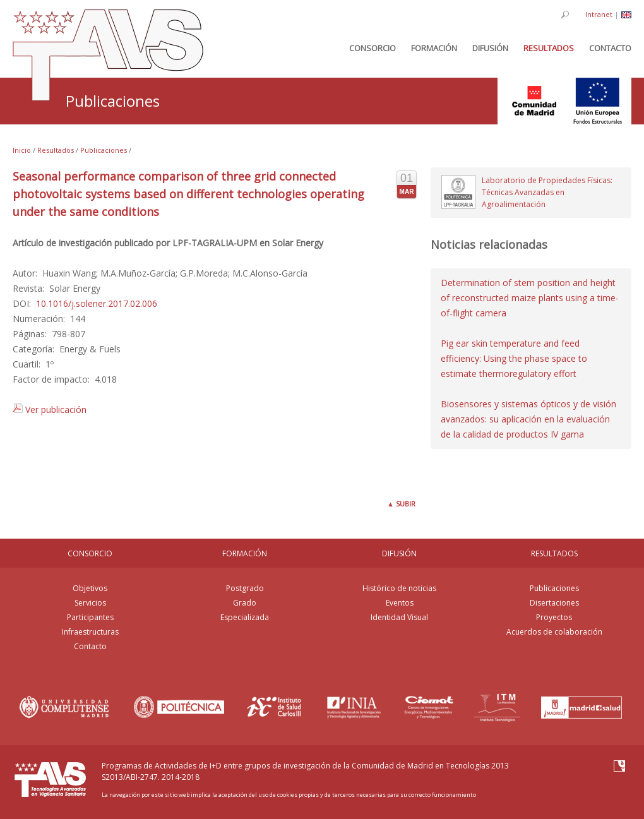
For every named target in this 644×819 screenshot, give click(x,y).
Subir (401, 504)
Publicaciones (104, 150)
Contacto (90, 646)
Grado (245, 603)
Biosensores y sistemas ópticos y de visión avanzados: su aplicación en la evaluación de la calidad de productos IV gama (528, 419)
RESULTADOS (554, 553)
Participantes (90, 617)
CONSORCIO (90, 553)
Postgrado (245, 588)
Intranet (599, 14)
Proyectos (554, 617)
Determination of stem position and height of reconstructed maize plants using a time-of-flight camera (530, 298)
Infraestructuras (90, 632)
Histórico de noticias (399, 588)
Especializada (245, 617)
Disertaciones (554, 603)
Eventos (400, 603)
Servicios (90, 603)
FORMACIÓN (245, 553)
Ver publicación (50, 409)
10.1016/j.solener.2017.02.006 (97, 303)
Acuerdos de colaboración (554, 632)
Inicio (22, 150)
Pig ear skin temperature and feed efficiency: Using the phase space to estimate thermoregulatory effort (514, 358)
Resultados (56, 150)
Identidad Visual (399, 617)
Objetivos (90, 588)
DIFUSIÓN (399, 553)
